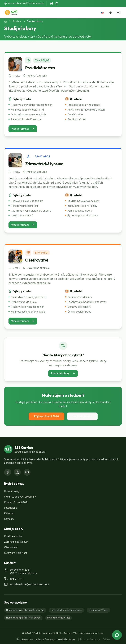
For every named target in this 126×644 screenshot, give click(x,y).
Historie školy (12, 491)
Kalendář (9, 513)
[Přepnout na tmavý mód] (110, 12)
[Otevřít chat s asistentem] (117, 635)
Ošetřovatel (11, 547)
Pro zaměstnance (89, 639)
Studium (17, 21)
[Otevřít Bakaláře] (57, 3)
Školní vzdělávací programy (20, 497)
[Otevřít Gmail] (51, 3)
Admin (106, 639)
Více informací (23, 129)
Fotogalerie (11, 508)
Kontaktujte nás (82, 416)
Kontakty (9, 519)
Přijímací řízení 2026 (46, 416)
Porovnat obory (63, 373)
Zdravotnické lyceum (16, 542)
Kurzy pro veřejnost (16, 553)
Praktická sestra (13, 536)
